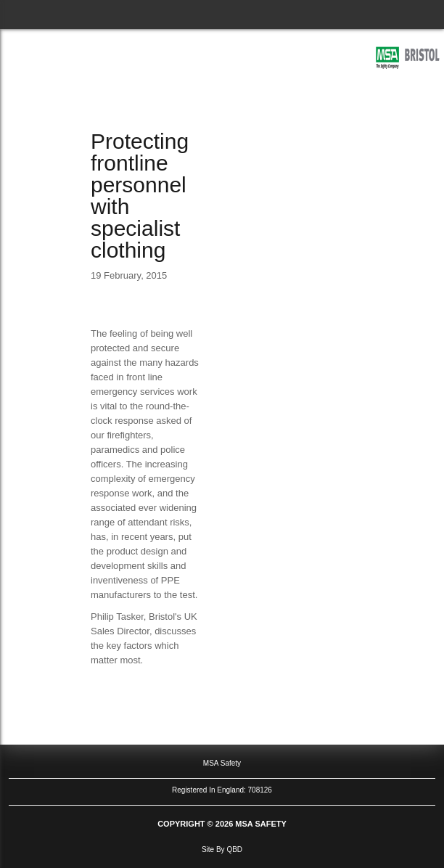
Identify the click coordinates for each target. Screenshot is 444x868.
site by (222, 849)
